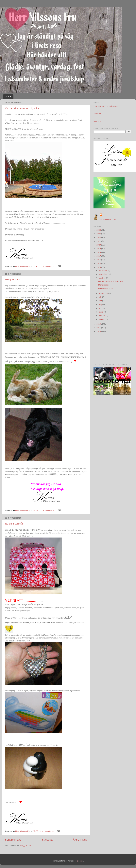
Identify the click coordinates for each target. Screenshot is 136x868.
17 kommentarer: (48, 266)
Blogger (80, 861)
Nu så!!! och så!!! (15, 524)
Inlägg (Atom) (26, 845)
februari (102, 316)
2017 (99, 256)
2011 (99, 328)
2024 (99, 234)
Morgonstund (13, 280)
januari (102, 319)
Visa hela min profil (108, 219)
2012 (99, 324)
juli (100, 297)
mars (101, 312)
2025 (99, 230)
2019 (99, 249)
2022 (99, 238)
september (104, 293)
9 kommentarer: (47, 831)
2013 (99, 267)
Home (8, 96)
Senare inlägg (13, 840)
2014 (99, 264)
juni (101, 301)
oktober (102, 278)
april (101, 308)
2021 (99, 241)
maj (101, 304)
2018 (99, 252)
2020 (99, 245)
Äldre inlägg (80, 840)
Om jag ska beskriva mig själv (22, 108)
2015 (99, 260)
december (103, 270)
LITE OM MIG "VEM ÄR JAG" (106, 106)
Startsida (47, 840)
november (103, 274)
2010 (99, 331)
